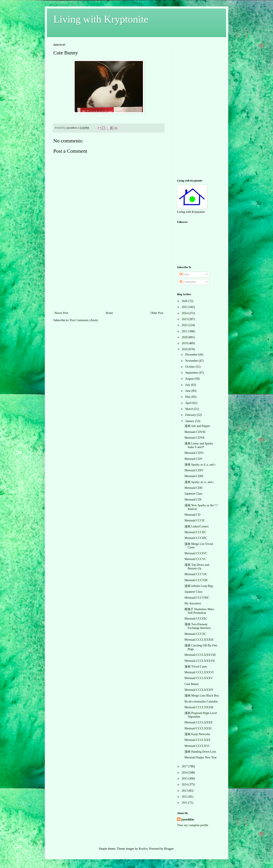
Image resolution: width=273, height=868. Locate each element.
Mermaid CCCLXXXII (198, 722)
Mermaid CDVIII (195, 432)
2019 (185, 343)
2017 (185, 766)
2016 (185, 773)
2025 (185, 307)
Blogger (169, 849)
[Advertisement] (109, 278)
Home (109, 313)
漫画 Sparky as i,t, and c (199, 482)
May (188, 397)
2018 (185, 349)
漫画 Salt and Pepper (197, 426)
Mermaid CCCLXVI (197, 746)
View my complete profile (193, 825)
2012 (185, 797)
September (192, 373)
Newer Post (61, 313)
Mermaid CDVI (194, 453)
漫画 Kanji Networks (197, 734)
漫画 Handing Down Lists (200, 752)
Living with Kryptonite (101, 19)
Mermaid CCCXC (195, 634)
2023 (185, 319)
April (189, 403)
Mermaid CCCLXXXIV (199, 690)
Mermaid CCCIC (195, 520)
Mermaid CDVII (195, 438)
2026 (185, 301)
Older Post (157, 313)
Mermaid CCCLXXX (197, 740)
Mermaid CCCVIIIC (197, 598)
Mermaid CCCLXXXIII (199, 707)
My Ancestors (193, 603)
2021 (185, 331)
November (192, 361)
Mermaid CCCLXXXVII (200, 661)
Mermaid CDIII (194, 476)
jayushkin (188, 819)
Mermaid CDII (193, 488)
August (190, 379)
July (188, 385)
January (190, 421)
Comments (188, 282)
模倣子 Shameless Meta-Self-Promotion (200, 611)
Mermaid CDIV (194, 470)
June (188, 391)
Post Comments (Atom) (84, 320)
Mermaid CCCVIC (196, 574)
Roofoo (143, 849)
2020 (185, 337)
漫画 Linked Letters (197, 526)
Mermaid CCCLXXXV (199, 678)
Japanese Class (193, 494)
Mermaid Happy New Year (201, 757)
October (190, 367)
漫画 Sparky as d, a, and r (200, 465)
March (189, 409)
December (192, 355)
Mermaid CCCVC (195, 559)
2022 (185, 325)
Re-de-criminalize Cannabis (201, 702)
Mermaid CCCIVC (196, 553)
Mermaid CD (192, 515)
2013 (185, 791)
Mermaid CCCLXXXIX (199, 640)
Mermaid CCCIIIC (196, 538)
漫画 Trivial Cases (196, 667)
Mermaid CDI (193, 500)
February (191, 415)
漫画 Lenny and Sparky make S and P (199, 445)
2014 (185, 785)
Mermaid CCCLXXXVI (199, 672)
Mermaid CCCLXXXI (198, 728)
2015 (185, 779)
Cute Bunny (192, 684)
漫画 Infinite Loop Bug (199, 586)
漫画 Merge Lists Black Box (202, 696)
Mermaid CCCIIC (195, 532)
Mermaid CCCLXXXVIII (200, 655)
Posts (184, 274)
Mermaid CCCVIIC (196, 580)
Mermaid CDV (193, 459)
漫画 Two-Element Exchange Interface (198, 626)
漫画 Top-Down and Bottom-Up (197, 567)
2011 (185, 803)
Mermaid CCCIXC (196, 619)
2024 (185, 313)
